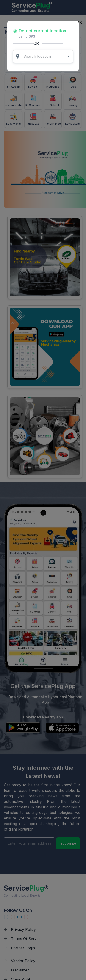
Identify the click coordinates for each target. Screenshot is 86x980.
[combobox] (43, 56)
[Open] (68, 56)
